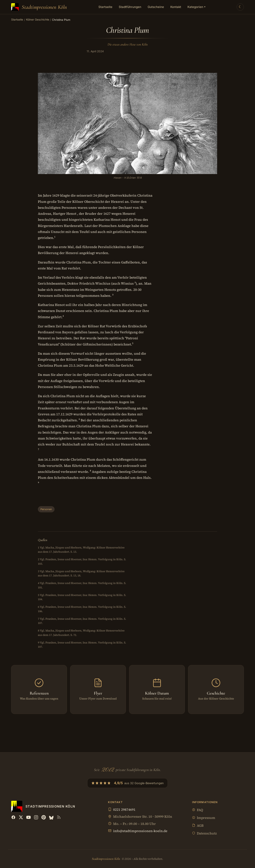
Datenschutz (204, 834)
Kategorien (196, 7)
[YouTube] (28, 817)
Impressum (204, 818)
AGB (198, 826)
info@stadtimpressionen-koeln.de (140, 831)
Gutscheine (156, 7)
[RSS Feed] (59, 817)
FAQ (198, 810)
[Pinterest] (44, 817)
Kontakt (176, 7)
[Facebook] (13, 817)
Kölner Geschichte (38, 20)
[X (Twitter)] (21, 817)
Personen (46, 509)
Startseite (105, 7)
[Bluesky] (51, 817)
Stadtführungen (130, 7)
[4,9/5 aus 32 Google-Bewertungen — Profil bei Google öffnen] (127, 783)
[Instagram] (36, 817)
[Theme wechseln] (240, 7)
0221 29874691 (124, 810)
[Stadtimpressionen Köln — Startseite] (39, 7)
